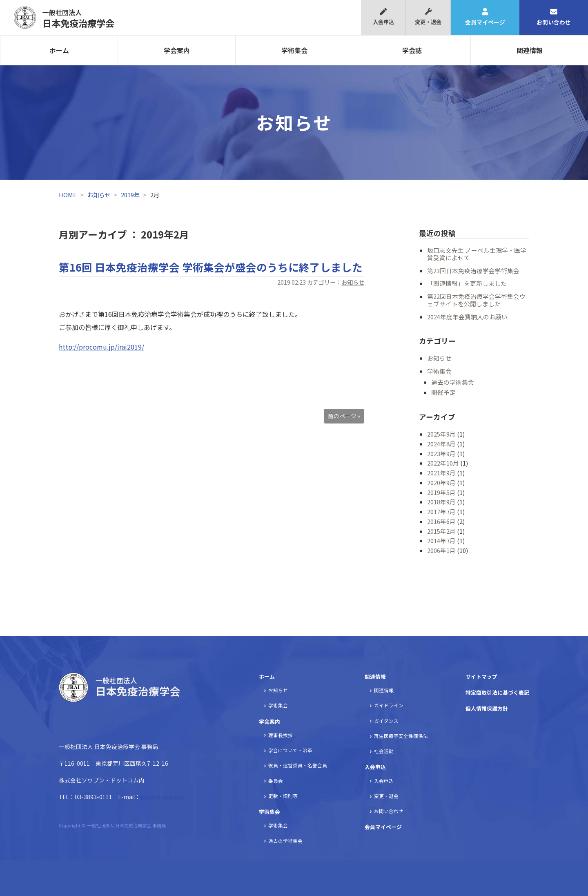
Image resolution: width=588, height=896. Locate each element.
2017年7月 (441, 512)
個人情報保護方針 (487, 708)
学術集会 (294, 50)
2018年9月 (441, 502)
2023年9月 (441, 454)
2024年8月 (441, 444)
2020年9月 (441, 483)
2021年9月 (441, 473)
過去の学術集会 (453, 382)
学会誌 (412, 50)
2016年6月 (441, 521)
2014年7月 (441, 540)
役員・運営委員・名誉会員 (298, 765)
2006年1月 (441, 550)
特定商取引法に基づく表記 (497, 692)
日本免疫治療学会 (78, 18)
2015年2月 (441, 531)
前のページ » (344, 416)
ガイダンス (386, 721)
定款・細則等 (283, 796)
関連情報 (530, 50)
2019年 (130, 195)
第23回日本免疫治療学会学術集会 (473, 271)
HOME (68, 195)
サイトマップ (481, 676)
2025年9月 (441, 434)
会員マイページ (485, 17)
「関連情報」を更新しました (467, 283)
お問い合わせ (554, 17)
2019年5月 (441, 492)
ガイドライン (389, 705)
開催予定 (443, 392)
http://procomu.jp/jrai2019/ (101, 347)
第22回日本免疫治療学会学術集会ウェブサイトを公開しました (476, 300)
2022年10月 (443, 463)
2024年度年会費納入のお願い (467, 317)
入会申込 (383, 17)
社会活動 (384, 751)
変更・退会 (428, 17)
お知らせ (99, 195)
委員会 (276, 781)
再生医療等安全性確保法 (401, 736)
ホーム (59, 50)
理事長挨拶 (281, 735)
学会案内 (177, 50)
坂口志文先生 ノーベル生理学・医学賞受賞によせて (477, 254)
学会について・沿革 (290, 750)
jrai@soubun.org (162, 797)
